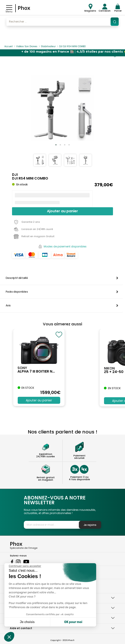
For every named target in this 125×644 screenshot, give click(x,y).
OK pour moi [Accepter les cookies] (73, 622)
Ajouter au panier (62, 211)
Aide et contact (21, 628)
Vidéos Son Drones (27, 46)
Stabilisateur (48, 46)
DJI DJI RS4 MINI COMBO (72, 46)
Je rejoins (90, 525)
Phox (24, 8)
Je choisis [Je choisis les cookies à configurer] (27, 622)
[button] (56, 145)
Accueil (9, 46)
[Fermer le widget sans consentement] (25, 566)
